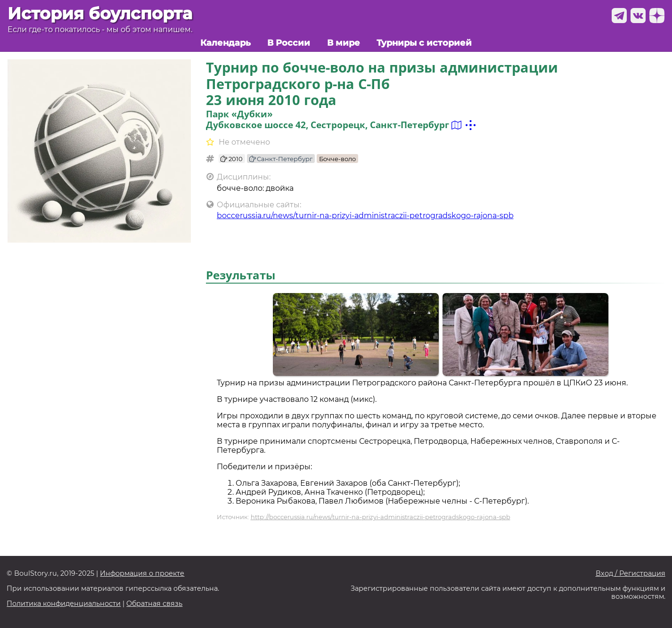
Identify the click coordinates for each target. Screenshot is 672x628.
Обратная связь (154, 604)
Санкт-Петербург (281, 159)
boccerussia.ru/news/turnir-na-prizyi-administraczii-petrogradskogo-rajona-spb (365, 216)
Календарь (225, 43)
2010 (232, 159)
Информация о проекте (142, 574)
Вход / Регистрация (631, 574)
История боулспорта (100, 13)
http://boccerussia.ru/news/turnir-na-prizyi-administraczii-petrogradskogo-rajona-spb (381, 517)
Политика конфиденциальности (64, 604)
